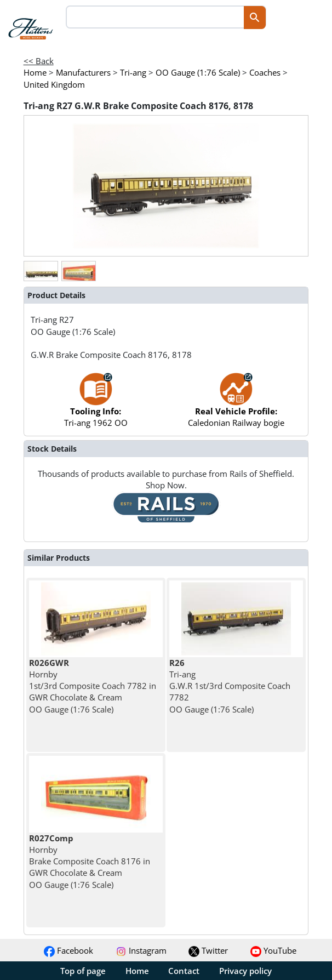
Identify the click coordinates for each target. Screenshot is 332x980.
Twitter (208, 950)
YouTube (273, 950)
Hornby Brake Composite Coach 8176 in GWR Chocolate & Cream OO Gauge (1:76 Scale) (90, 861)
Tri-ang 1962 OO (96, 405)
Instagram (141, 950)
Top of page (83, 971)
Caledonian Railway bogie (236, 405)
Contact (184, 971)
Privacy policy (245, 971)
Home (137, 971)
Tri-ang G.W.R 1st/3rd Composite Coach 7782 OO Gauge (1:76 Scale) (230, 686)
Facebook (68, 950)
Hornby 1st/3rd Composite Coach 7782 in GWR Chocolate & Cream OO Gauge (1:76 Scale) (93, 686)
